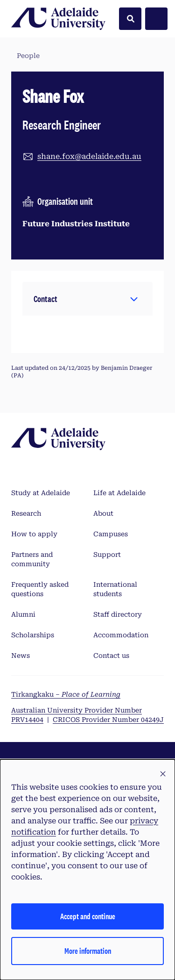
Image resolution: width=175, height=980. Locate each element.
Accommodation (121, 635)
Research (26, 513)
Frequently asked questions (40, 589)
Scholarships (33, 635)
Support (107, 555)
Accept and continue (88, 916)
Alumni (23, 614)
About (103, 513)
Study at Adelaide (41, 493)
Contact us (111, 656)
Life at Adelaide (119, 493)
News (21, 656)
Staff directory (118, 614)
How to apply (34, 534)
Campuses (111, 534)
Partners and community (32, 559)
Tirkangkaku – (66, 694)
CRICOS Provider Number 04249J (108, 720)
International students (115, 589)
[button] (87, 299)
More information (88, 951)
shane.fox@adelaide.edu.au (89, 156)
